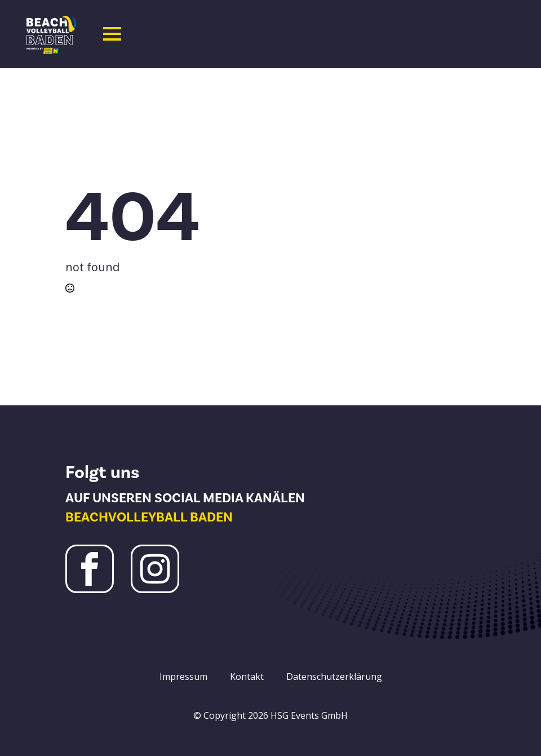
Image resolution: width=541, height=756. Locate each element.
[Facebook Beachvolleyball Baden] (90, 569)
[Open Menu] (112, 34)
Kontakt (247, 677)
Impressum (183, 677)
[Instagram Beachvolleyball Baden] (155, 569)
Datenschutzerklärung (334, 677)
